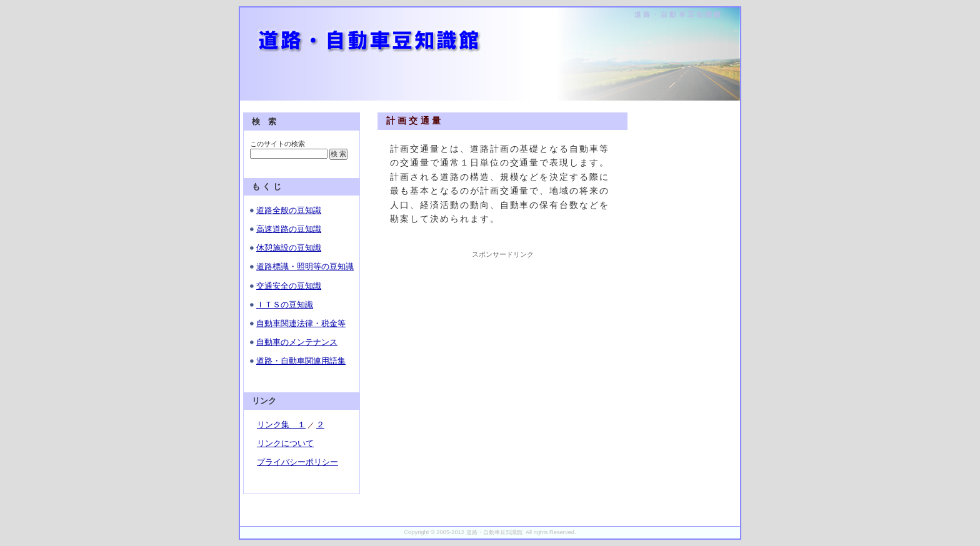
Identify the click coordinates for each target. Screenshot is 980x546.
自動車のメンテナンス (297, 342)
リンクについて (285, 443)
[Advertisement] (502, 337)
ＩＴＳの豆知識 (285, 305)
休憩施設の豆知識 (289, 248)
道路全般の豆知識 (289, 210)
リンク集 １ (281, 424)
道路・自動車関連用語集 (301, 361)
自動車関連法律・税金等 (301, 323)
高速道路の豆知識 (289, 229)
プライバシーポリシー (297, 462)
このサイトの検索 (277, 144)
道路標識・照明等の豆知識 (305, 266)
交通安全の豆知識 (289, 286)
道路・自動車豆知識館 (679, 14)
